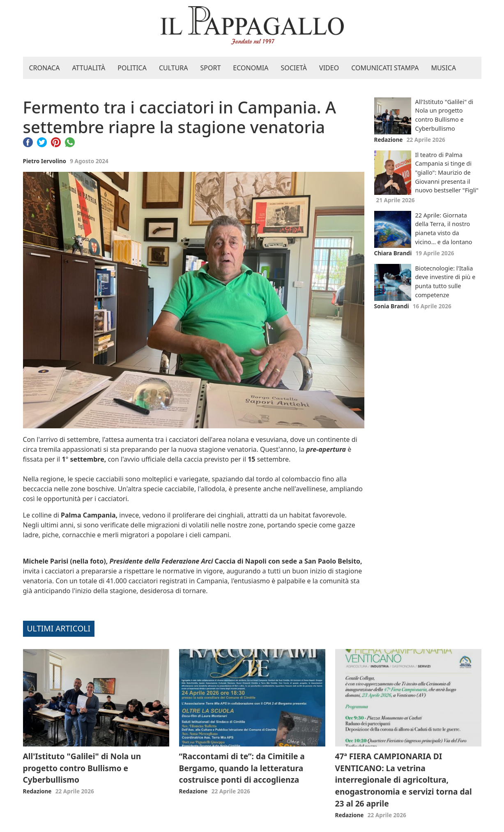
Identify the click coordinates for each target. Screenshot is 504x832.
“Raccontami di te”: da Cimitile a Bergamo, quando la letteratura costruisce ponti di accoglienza (242, 768)
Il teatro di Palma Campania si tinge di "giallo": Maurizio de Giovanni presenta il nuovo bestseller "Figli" (447, 172)
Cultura (174, 68)
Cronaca (45, 68)
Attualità (89, 68)
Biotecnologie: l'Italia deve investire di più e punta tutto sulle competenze (445, 282)
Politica (132, 68)
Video (329, 68)
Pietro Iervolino (45, 161)
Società (294, 68)
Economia (251, 68)
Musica (443, 68)
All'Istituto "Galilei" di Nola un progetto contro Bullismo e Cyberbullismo (444, 115)
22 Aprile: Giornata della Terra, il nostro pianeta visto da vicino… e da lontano (444, 229)
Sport (211, 68)
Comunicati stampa (385, 68)
